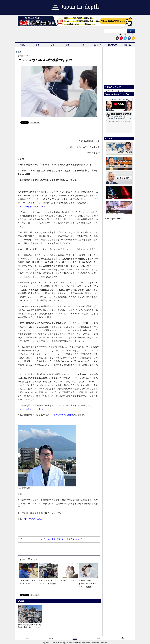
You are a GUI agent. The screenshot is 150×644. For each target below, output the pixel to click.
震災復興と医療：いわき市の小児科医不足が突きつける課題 (87, 584)
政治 (37, 45)
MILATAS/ (29, 519)
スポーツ (97, 45)
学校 (64, 539)
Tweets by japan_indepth (114, 219)
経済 (52, 45)
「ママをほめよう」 (67, 580)
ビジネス (127, 45)
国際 (67, 45)
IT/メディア (113, 45)
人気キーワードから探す (127, 34)
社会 (82, 45)
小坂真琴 (71, 539)
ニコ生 (51, 638)
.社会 (20, 52)
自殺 (82, 539)
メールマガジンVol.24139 (61, 415)
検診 (77, 539)
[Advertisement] (59, 130)
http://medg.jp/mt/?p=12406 (31, 206)
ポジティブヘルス (43, 539)
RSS (99, 638)
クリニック (29, 539)
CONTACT (27, 638)
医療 (59, 539)
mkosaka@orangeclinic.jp (32, 409)
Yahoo (123, 638)
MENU (23, 45)
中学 (54, 539)
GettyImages (40, 519)
